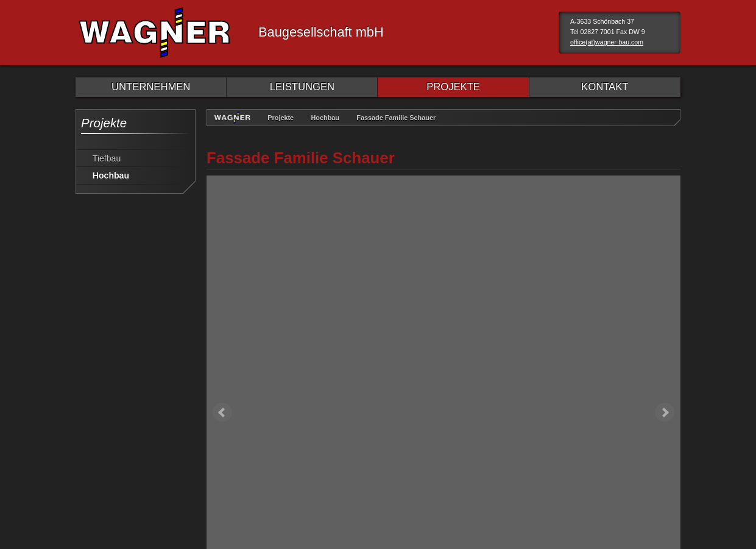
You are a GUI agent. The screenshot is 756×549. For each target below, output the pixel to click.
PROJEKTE (453, 87)
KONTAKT (605, 87)
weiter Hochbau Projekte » (622, 377)
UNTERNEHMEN (151, 87)
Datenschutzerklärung (174, 456)
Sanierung (552, 285)
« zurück (234, 377)
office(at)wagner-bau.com (607, 42)
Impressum (97, 456)
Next (665, 175)
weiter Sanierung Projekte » (620, 406)
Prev (222, 175)
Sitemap (246, 456)
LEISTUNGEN (302, 87)
